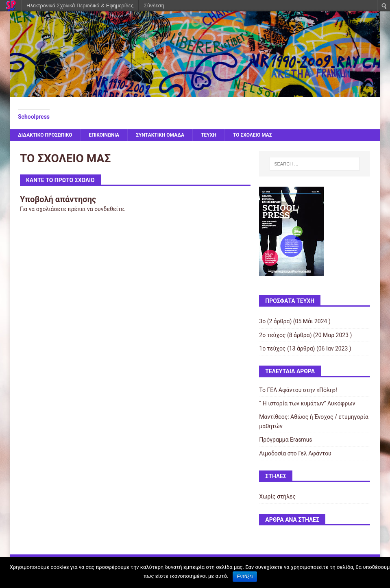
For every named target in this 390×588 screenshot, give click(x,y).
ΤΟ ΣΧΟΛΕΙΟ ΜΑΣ (253, 135)
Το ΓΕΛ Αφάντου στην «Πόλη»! (298, 390)
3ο (262, 321)
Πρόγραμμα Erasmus (285, 440)
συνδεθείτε (109, 209)
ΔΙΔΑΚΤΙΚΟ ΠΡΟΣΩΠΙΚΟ (45, 135)
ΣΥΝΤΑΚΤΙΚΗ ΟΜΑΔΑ (160, 135)
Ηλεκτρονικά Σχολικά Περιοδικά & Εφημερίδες (80, 5)
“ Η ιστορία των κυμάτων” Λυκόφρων (307, 403)
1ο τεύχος (272, 348)
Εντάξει (245, 577)
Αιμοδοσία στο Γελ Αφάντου (295, 453)
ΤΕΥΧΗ (209, 135)
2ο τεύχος (272, 335)
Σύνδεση (154, 5)
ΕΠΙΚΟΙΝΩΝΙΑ (104, 135)
